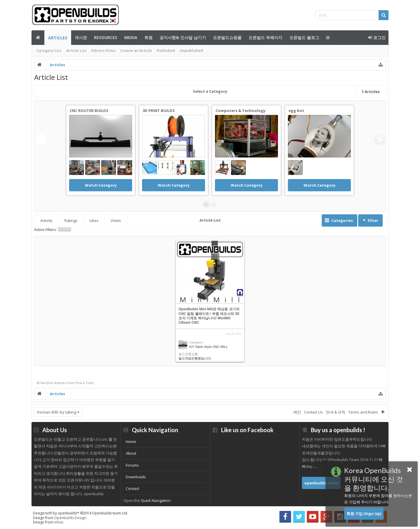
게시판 (81, 37)
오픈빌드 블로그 (304, 37)
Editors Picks (103, 51)
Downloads (136, 477)
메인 (38, 38)
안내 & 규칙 (336, 412)
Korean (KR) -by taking (57, 412)
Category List (49, 51)
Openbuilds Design (70, 518)
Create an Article (136, 51)
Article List (76, 51)
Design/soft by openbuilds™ (80, 513)
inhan (59, 522)
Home (131, 442)
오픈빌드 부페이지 (265, 37)
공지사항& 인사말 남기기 (183, 37)
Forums (132, 465)
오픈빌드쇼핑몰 (227, 37)
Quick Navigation (156, 500)
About (131, 453)
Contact (132, 488)
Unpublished (191, 51)
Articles (58, 38)
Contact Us (313, 412)
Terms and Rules (363, 412)
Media (131, 37)
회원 (148, 37)
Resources (106, 37)
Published (166, 51)
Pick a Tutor (85, 383)
